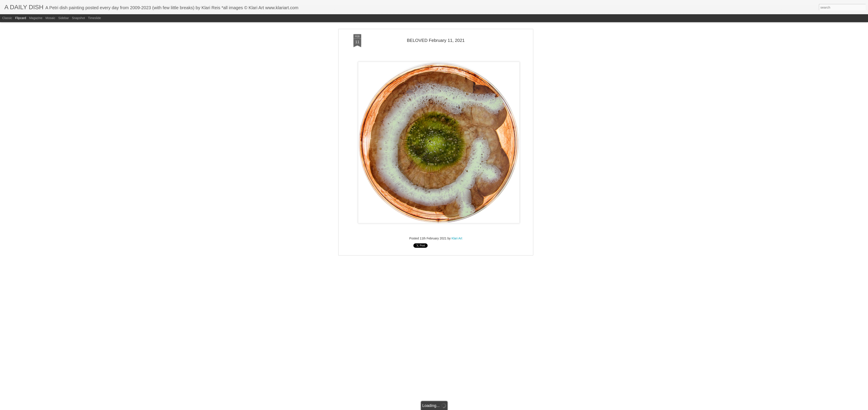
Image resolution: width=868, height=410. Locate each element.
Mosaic (50, 18)
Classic (7, 18)
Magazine (36, 18)
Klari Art (457, 238)
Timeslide (94, 18)
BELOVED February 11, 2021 (436, 40)
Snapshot (78, 18)
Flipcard (21, 18)
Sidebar (64, 18)
